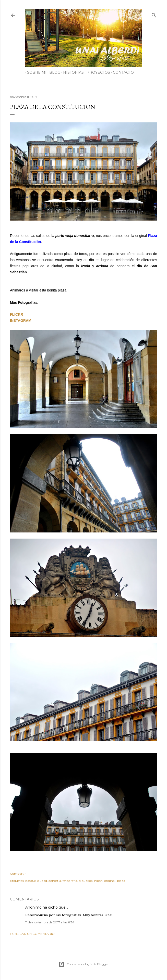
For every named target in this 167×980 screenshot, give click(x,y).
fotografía (70, 881)
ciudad (42, 881)
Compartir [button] (18, 874)
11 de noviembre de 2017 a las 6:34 (50, 922)
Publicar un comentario (32, 934)
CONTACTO (122, 72)
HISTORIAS (72, 72)
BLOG (53, 72)
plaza (121, 881)
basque (31, 881)
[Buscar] (154, 14)
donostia (55, 881)
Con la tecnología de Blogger (84, 964)
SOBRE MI (35, 72)
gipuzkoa (86, 881)
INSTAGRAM (21, 321)
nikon (98, 881)
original (110, 881)
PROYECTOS (97, 72)
